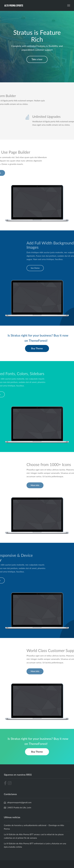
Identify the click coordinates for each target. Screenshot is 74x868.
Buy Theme (37, 348)
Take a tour (37, 59)
